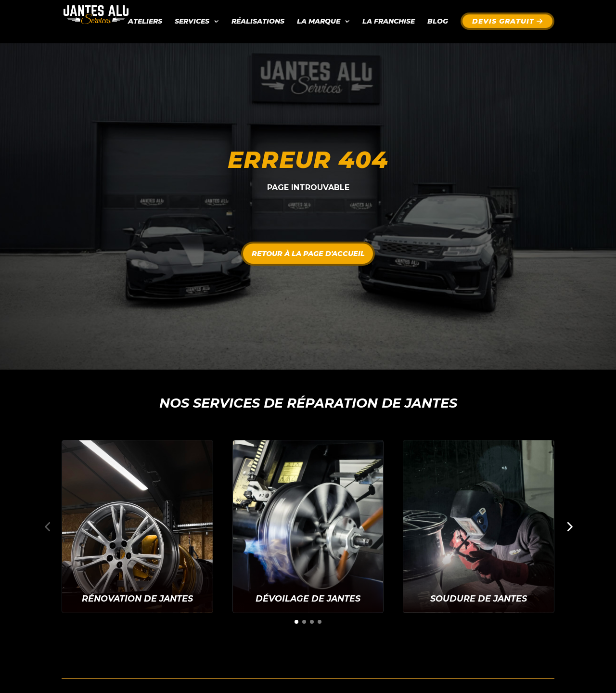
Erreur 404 (308, 160)
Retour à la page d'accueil (308, 253)
